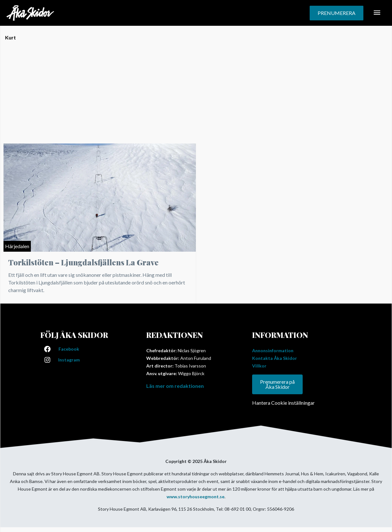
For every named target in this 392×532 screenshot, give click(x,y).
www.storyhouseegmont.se (196, 497)
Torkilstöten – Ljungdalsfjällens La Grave (83, 262)
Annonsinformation (273, 350)
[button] (337, 13)
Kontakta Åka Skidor (275, 358)
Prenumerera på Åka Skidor (277, 384)
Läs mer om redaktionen (175, 386)
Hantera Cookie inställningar (283, 403)
